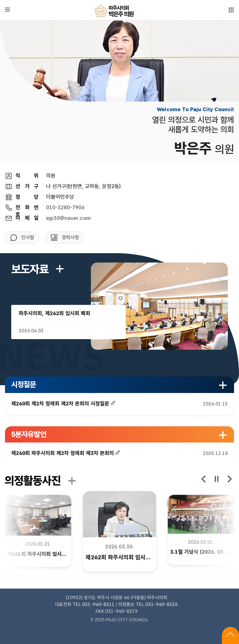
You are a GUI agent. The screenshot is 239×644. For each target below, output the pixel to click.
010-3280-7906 (65, 207)
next (229, 479)
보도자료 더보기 (60, 269)
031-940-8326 (162, 604)
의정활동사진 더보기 (72, 481)
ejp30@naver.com (68, 218)
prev (204, 479)
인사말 (28, 237)
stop (217, 479)
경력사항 (70, 237)
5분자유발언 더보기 (223, 435)
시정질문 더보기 (223, 385)
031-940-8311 (98, 604)
